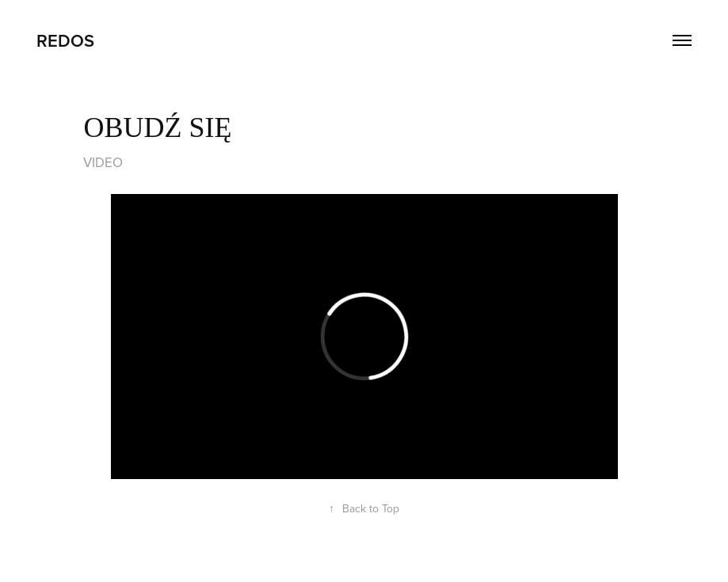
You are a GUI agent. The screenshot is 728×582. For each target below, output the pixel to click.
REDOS (65, 40)
